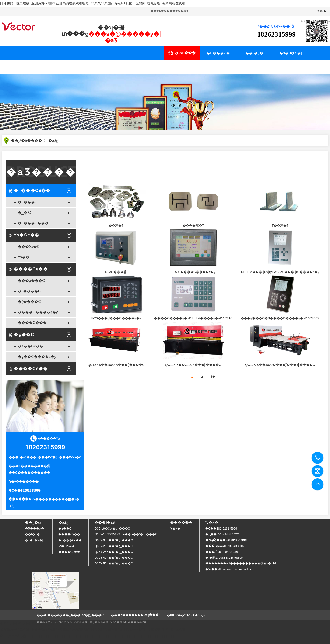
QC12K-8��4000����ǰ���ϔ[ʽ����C (280, 365)
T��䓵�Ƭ (280, 225)
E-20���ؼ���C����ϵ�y (116, 318)
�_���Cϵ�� (32, 190)
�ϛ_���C (61, 457)
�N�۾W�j (129, 67)
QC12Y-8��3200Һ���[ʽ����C (193, 365)
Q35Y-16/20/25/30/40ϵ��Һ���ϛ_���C (126, 534)
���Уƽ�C (29, 247)
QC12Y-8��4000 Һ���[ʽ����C (116, 365)
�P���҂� (218, 53)
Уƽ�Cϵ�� (27, 235)
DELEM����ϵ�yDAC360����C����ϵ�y (280, 272)
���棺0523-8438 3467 (223, 552)
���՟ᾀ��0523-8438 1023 (226, 546)
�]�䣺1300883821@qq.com (225, 558)
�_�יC (24, 213)
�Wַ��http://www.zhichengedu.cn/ (230, 569)
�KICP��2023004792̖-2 (186, 615)
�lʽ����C (29, 291)
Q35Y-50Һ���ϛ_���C (114, 563)
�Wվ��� (182, 53)
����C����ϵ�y (38, 312)
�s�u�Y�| (291, 53)
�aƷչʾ (20, 67)
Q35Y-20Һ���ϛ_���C (114, 546)
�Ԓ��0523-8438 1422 (222, 534)
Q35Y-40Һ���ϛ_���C (114, 558)
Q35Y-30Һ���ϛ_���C (114, 540)
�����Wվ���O (145, 615)
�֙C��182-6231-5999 (221, 528)
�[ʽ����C (29, 302)
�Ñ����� (56, 67)
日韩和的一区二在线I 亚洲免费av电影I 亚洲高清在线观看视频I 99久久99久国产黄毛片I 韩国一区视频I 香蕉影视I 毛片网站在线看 (93, 3)
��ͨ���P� (137, 622)
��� (36, 140)
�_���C (28, 202)
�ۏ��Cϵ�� (30, 346)
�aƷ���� (41, 172)
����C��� (32, 323)
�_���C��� (33, 223)
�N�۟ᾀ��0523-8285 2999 (226, 540)
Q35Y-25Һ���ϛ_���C (114, 552)
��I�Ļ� (254, 53)
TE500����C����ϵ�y (193, 272)
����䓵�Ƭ (193, 225)
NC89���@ (116, 272)
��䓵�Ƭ (116, 225)
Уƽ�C (77, 457)
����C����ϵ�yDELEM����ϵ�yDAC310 (193, 318)
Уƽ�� (24, 257)
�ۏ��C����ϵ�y (37, 357)
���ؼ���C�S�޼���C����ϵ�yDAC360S (280, 318)
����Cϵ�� (31, 269)
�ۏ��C (24, 335)
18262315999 (318, 458)
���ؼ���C (31, 281)
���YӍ (92, 67)
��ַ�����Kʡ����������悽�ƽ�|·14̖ (241, 563)
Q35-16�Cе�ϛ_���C (112, 528)
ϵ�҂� (322, 11)
